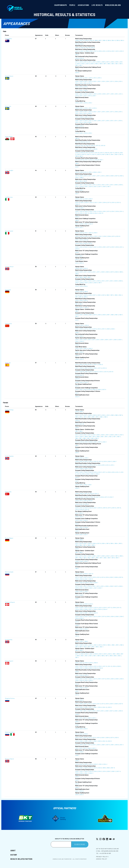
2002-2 (83, 64)
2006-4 (77, 332)
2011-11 (87, 160)
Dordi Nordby (9, 640)
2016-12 (114, 508)
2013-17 (92, 153)
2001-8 (100, 645)
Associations (83, 5)
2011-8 (86, 389)
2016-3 (81, 577)
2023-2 (86, 94)
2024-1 (86, 81)
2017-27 (107, 497)
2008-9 (95, 415)
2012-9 (90, 243)
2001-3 (88, 64)
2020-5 (82, 791)
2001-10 (101, 213)
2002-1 (100, 172)
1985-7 (81, 304)
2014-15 (77, 510)
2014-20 (87, 142)
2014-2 (77, 83)
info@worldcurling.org (110, 851)
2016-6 (116, 81)
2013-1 (81, 83)
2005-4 (120, 340)
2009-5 (91, 442)
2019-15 (82, 372)
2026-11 (77, 608)
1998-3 (101, 64)
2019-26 (83, 48)
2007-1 (101, 160)
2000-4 (82, 437)
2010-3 (122, 51)
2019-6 (77, 281)
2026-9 (77, 78)
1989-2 (97, 647)
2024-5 (82, 94)
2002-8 (87, 583)
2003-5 (91, 186)
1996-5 (77, 181)
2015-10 (114, 202)
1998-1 (90, 437)
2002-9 (91, 469)
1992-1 (77, 65)
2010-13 (82, 375)
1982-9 (81, 156)
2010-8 (87, 325)
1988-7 (77, 311)
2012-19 (106, 372)
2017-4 (77, 62)
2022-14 (78, 48)
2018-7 (100, 616)
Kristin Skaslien (9, 456)
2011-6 (77, 295)
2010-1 (112, 185)
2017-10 (82, 504)
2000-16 (99, 154)
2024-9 (82, 461)
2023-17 (77, 149)
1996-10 (105, 40)
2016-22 (93, 48)
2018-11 (100, 472)
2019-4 (82, 103)
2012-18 (87, 364)
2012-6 (99, 329)
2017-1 (108, 94)
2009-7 (88, 474)
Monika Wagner (9, 538)
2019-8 (77, 190)
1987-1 (81, 438)
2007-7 (108, 435)
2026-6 (77, 199)
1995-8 (109, 40)
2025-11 (82, 494)
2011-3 (117, 51)
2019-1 (104, 81)
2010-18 (111, 372)
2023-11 (91, 608)
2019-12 (100, 508)
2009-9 (108, 329)
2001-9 (91, 579)
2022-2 (82, 458)
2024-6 (82, 58)
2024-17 (82, 497)
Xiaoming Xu (8, 324)
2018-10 (77, 504)
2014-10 (77, 442)
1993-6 (118, 40)
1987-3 (107, 656)
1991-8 (85, 181)
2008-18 (97, 160)
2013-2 (99, 185)
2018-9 (86, 149)
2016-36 (82, 142)
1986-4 (77, 449)
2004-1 (91, 117)
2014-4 (122, 211)
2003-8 (87, 588)
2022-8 (91, 461)
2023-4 (87, 202)
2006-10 (117, 153)
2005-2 (87, 117)
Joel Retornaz (9, 197)
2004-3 (92, 654)
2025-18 (77, 497)
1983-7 (89, 438)
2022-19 (93, 497)
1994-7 (112, 154)
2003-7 (82, 224)
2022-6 (77, 172)
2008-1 (107, 340)
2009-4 (99, 62)
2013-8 (81, 435)
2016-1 (113, 94)
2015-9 (100, 51)
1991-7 (77, 297)
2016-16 (95, 149)
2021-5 (82, 240)
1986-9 (111, 656)
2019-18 (86, 240)
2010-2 (91, 172)
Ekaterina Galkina (10, 732)
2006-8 (82, 291)
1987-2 (97, 417)
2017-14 (91, 372)
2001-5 (108, 415)
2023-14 (77, 51)
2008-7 (112, 586)
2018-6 (82, 172)
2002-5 (86, 224)
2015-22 (96, 372)
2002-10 (91, 574)
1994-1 (117, 64)
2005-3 (99, 295)
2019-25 (88, 145)
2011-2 (86, 96)
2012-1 (81, 96)
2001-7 (96, 588)
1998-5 (82, 178)
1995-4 (81, 417)
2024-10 (87, 494)
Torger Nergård (9, 170)
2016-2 (86, 185)
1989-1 (77, 438)
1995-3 (116, 295)
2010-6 (90, 96)
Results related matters (21, 859)
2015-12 (96, 461)
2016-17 (111, 497)
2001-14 (94, 154)
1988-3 (85, 277)
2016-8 (87, 504)
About (13, 851)
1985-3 (115, 656)
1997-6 (121, 415)
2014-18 (77, 160)
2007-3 (86, 349)
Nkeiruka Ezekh (9, 572)
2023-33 (78, 145)
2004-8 (105, 609)
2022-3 (82, 78)
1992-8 (81, 181)
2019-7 (100, 202)
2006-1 (113, 62)
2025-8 (77, 58)
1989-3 (89, 417)
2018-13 (105, 508)
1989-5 (77, 163)
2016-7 (113, 211)
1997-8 (104, 154)
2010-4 (100, 78)
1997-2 (112, 295)
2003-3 (90, 349)
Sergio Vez (8, 363)
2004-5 (96, 213)
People (72, 5)
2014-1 (121, 94)
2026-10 (77, 325)
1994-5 (117, 315)
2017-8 (109, 211)
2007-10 (82, 40)
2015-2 (86, 176)
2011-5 (90, 435)
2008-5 (104, 62)
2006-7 (91, 199)
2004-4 (77, 178)
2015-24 (105, 368)
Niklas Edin (8, 106)
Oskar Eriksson (9, 76)
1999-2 (97, 64)
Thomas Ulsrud (9, 267)
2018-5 (92, 51)
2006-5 (90, 113)
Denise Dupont (9, 661)
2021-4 (77, 185)
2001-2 (86, 629)
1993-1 (121, 64)
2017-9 (109, 202)
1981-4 (77, 657)
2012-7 (113, 51)
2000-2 (92, 64)
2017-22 (98, 145)
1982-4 (102, 647)
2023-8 (92, 494)
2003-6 (82, 579)
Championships (61, 5)
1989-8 (77, 156)
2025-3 (77, 349)
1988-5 (103, 656)
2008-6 (77, 40)
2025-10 (77, 202)
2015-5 (86, 300)
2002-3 (95, 186)
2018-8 (105, 202)
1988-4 (81, 431)
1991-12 (121, 154)
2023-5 (91, 81)
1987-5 (77, 304)
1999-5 (121, 272)
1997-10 (113, 768)
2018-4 (81, 190)
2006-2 (82, 117)
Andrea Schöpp (9, 410)
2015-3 (90, 185)
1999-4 (109, 645)
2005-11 (117, 435)
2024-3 (82, 202)
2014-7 (77, 435)
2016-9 (99, 465)
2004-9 (79, 154)
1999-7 (108, 295)
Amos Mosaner (9, 231)
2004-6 (91, 613)
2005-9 (92, 213)
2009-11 (110, 461)
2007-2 (108, 62)
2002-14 (89, 154)
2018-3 (104, 211)
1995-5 (113, 315)
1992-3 (111, 437)
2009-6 (86, 295)
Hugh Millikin (9, 39)
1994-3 (121, 295)
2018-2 (91, 78)
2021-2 (96, 94)
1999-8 (104, 768)
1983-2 (120, 656)
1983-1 (77, 445)
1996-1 (109, 64)
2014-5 (86, 172)
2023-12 (88, 497)
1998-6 (118, 654)
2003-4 (91, 645)
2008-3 (77, 126)
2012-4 (94, 176)
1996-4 (77, 417)
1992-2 (77, 650)
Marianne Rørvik (9, 759)
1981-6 (93, 438)
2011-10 (77, 213)
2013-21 (82, 364)
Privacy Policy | (102, 857)
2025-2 (77, 359)
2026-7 (77, 329)
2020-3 (77, 531)
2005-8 (77, 588)
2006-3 (121, 176)
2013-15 (82, 160)
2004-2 (77, 224)
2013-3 (82, 795)
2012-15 (87, 510)
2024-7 (82, 472)
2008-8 (90, 295)
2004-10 (82, 583)
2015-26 (103, 145)
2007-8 (117, 176)
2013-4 (77, 453)
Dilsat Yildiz (8, 492)
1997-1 (105, 64)
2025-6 (77, 73)
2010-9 (90, 389)
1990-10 (81, 297)
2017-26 (88, 48)
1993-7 (121, 315)
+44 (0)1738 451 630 (105, 853)
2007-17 (112, 153)
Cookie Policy (101, 859)
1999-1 (114, 654)
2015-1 (121, 81)
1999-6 (77, 220)
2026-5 (77, 236)
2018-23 (77, 153)
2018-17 (87, 372)
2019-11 (105, 608)
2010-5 (82, 44)
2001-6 (104, 295)
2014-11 (118, 472)
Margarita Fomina (10, 698)
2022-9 (82, 199)
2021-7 (96, 202)
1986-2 (102, 417)
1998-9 (96, 40)
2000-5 (105, 186)
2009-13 (95, 389)
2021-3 (82, 87)
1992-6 (122, 40)
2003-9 (77, 217)
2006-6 (95, 609)
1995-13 (108, 154)
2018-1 (108, 81)
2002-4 (91, 588)
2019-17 (98, 497)
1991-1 (81, 65)
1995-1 (113, 64)
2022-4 (91, 94)
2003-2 (79, 64)
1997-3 (94, 437)
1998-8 (86, 291)
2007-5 (95, 315)
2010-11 (82, 213)
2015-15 (119, 508)
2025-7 (77, 87)
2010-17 (102, 153)
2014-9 (77, 574)
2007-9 (104, 389)
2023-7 (86, 616)
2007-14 (77, 654)
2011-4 (90, 62)
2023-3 (86, 472)
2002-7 (86, 579)
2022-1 (86, 78)
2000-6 (104, 315)
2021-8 (77, 176)
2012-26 (97, 153)
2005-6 (86, 469)
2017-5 (96, 51)
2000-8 (100, 768)
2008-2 (86, 90)
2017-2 (112, 81)
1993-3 (81, 647)
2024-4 (82, 308)
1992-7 (77, 55)
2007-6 (77, 469)
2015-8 (117, 211)
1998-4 (113, 645)
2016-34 (77, 420)
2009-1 (94, 96)
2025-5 (82, 81)
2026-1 (77, 81)
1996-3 (98, 437)
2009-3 (108, 176)
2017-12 (110, 608)
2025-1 (77, 94)
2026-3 (77, 233)
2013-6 (109, 51)
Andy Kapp (8, 290)
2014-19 (87, 153)
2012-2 (104, 185)
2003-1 (86, 592)
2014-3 (105, 51)
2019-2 (77, 103)
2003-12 (84, 154)
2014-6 (91, 329)
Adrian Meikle (9, 137)
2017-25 (82, 424)
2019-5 (87, 51)
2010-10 (118, 202)
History (14, 855)
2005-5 (100, 315)
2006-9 (87, 40)
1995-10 (77, 138)
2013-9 (77, 375)
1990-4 (119, 437)
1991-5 (85, 417)
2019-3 (77, 729)
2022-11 (97, 494)
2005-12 (77, 204)
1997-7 (100, 40)
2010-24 (92, 160)
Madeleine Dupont (10, 602)
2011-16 (77, 44)
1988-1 (93, 417)
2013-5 (77, 96)
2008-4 (113, 329)
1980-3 (97, 438)
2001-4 (100, 186)
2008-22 (101, 364)
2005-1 (117, 62)
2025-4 (77, 211)
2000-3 (105, 645)
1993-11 (117, 154)
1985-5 (106, 417)
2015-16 (90, 501)
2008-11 (93, 474)
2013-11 (77, 415)
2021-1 (100, 81)
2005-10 (92, 40)
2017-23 (77, 142)
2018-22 (93, 145)
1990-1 (93, 647)
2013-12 (77, 249)
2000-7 (96, 583)
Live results (97, 5)
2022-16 (83, 145)
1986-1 (85, 438)
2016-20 (83, 153)
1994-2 (107, 437)
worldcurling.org (113, 5)
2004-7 (82, 208)
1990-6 (77, 69)
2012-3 (86, 62)
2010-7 (81, 295)
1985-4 (89, 277)
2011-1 (77, 90)
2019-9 (82, 149)
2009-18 (107, 153)
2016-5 (81, 176)
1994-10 (114, 40)
